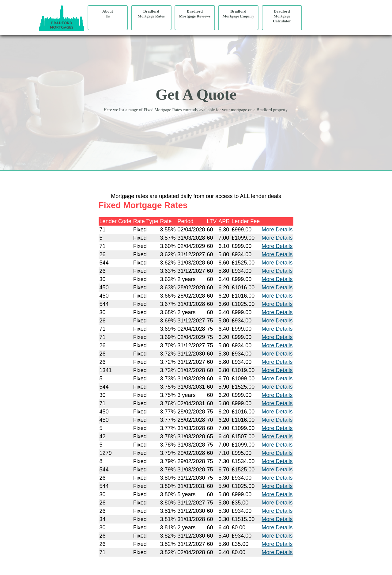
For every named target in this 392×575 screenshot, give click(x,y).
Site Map (9, 567)
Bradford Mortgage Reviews (195, 14)
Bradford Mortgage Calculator (282, 16)
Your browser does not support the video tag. (330, 20)
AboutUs (108, 14)
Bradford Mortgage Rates (151, 14)
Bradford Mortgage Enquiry (238, 14)
